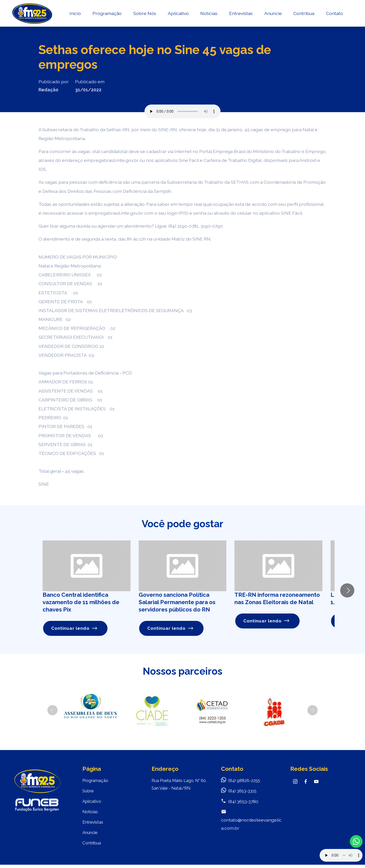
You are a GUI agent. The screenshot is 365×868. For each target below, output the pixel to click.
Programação (107, 14)
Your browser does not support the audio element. (341, 855)
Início (75, 14)
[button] (52, 710)
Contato (334, 14)
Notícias (208, 14)
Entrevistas (240, 14)
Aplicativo (178, 14)
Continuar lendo (75, 628)
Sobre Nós (144, 14)
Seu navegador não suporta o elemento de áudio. (182, 111)
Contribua (303, 14)
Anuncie (273, 14)
